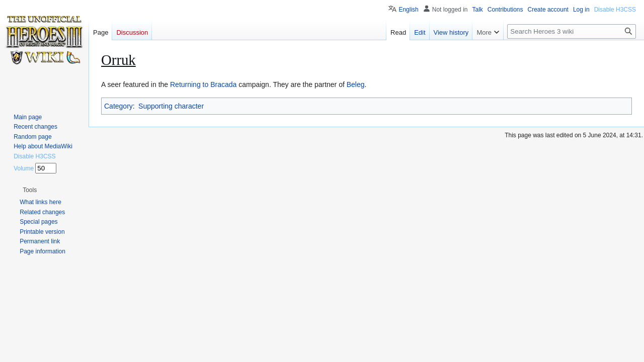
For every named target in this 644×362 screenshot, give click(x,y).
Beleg (356, 84)
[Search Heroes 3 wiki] (572, 31)
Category (118, 106)
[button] (30, 190)
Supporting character (171, 106)
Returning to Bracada (203, 84)
